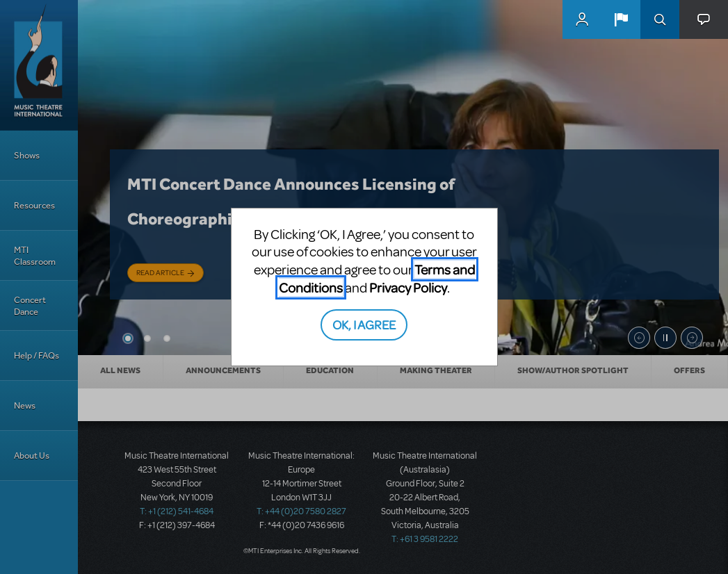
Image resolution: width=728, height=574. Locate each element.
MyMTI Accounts (582, 19)
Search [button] (660, 19)
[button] (621, 19)
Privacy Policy (408, 287)
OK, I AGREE (364, 324)
